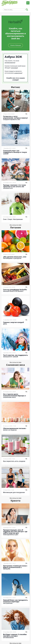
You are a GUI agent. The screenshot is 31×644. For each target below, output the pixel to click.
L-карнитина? (18, 73)
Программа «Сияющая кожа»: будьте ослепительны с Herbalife (15, 567)
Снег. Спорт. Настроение (13, 219)
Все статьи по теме (15, 225)
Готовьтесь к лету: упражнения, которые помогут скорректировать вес (15, 118)
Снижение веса (15, 365)
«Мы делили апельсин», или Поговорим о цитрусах (15, 258)
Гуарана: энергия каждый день (13, 323)
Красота (15, 501)
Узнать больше (16, 45)
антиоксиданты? (10, 63)
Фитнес (15, 87)
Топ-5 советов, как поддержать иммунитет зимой (15, 356)
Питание (16, 227)
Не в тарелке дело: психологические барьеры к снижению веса (14, 396)
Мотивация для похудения (14, 492)
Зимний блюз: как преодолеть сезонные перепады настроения (15, 602)
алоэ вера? (14, 68)
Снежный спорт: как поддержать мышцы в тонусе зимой (15, 152)
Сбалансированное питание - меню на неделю (15, 429)
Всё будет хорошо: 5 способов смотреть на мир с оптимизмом (15, 636)
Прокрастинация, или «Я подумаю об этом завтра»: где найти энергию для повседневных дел (15, 532)
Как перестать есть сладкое (14, 461)
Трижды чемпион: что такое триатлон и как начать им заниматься (14, 187)
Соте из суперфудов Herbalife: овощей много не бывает (15, 290)
